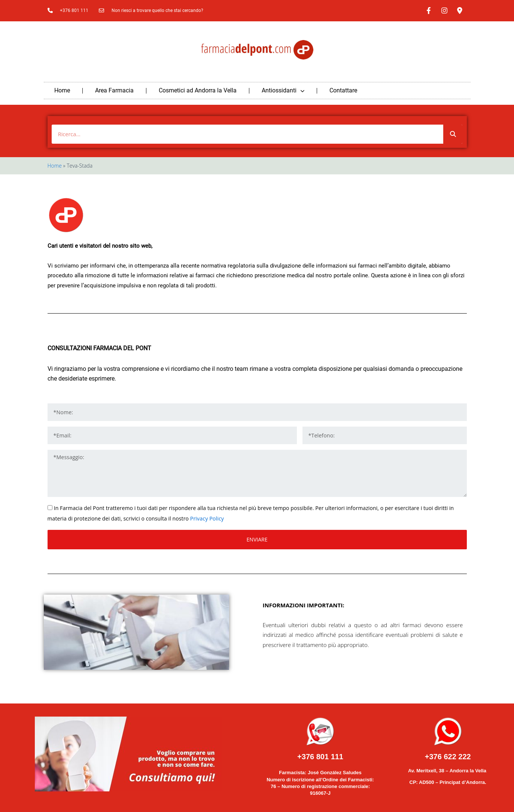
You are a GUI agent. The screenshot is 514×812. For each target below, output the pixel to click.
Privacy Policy (207, 517)
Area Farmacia (114, 90)
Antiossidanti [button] (283, 90)
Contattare (343, 90)
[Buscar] (453, 133)
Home (62, 90)
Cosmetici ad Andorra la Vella (198, 90)
